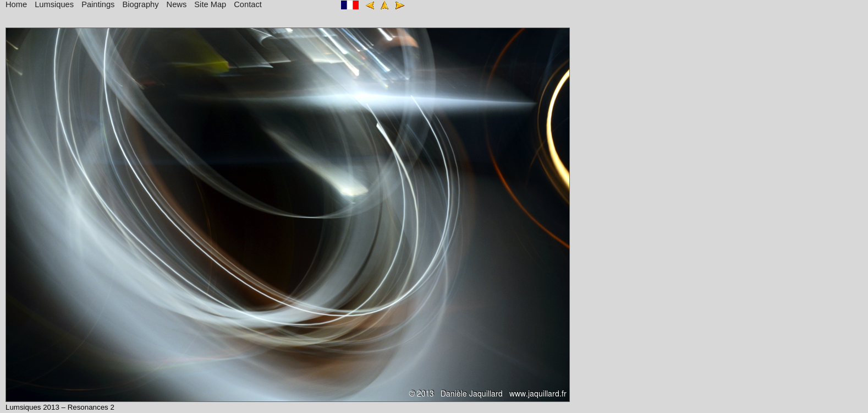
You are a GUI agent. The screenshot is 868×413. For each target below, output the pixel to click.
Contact (248, 4)
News (177, 4)
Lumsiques (54, 4)
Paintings (98, 4)
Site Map (210, 4)
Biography (141, 4)
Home (16, 4)
